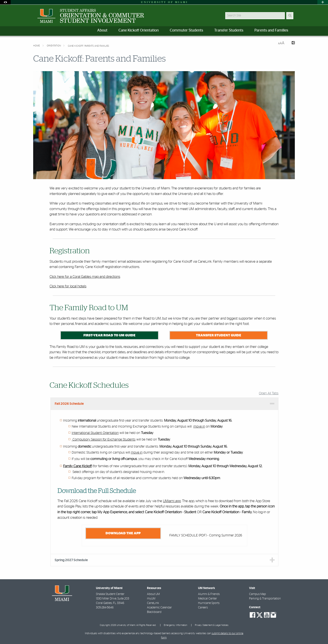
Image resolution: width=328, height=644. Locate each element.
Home (37, 46)
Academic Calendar (159, 608)
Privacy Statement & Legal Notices (212, 625)
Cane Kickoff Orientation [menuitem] (139, 30)
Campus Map (257, 594)
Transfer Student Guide (219, 335)
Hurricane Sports (209, 603)
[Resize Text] (281, 43)
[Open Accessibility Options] (5, 2)
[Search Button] (290, 16)
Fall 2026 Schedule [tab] (69, 404)
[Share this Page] (291, 43)
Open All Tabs (269, 393)
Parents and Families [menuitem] (271, 30)
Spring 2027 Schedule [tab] (71, 560)
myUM (151, 599)
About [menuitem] (102, 30)
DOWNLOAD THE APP (123, 533)
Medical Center (207, 599)
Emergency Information (175, 625)
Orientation (54, 46)
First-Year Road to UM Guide (109, 335)
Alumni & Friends (209, 594)
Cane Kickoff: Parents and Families (88, 46)
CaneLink (153, 603)
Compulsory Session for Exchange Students (104, 439)
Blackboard (154, 612)
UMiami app (172, 501)
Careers (203, 608)
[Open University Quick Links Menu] (323, 2)
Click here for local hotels (68, 286)
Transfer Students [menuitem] (229, 30)
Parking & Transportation (265, 599)
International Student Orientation (95, 433)
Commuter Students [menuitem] (186, 30)
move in (199, 426)
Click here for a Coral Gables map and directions (85, 277)
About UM (153, 594)
